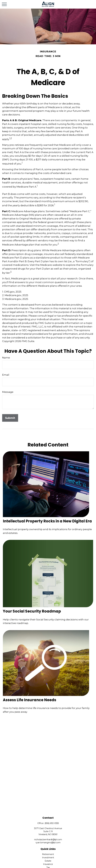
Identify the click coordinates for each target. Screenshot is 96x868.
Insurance (48, 864)
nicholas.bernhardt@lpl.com (48, 840)
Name (6, 358)
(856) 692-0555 (52, 823)
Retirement (48, 854)
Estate (48, 861)
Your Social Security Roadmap (32, 611)
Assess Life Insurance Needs (30, 700)
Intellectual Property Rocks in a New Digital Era (47, 521)
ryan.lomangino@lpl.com (48, 843)
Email (6, 375)
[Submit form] (10, 418)
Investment (48, 858)
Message (8, 392)
